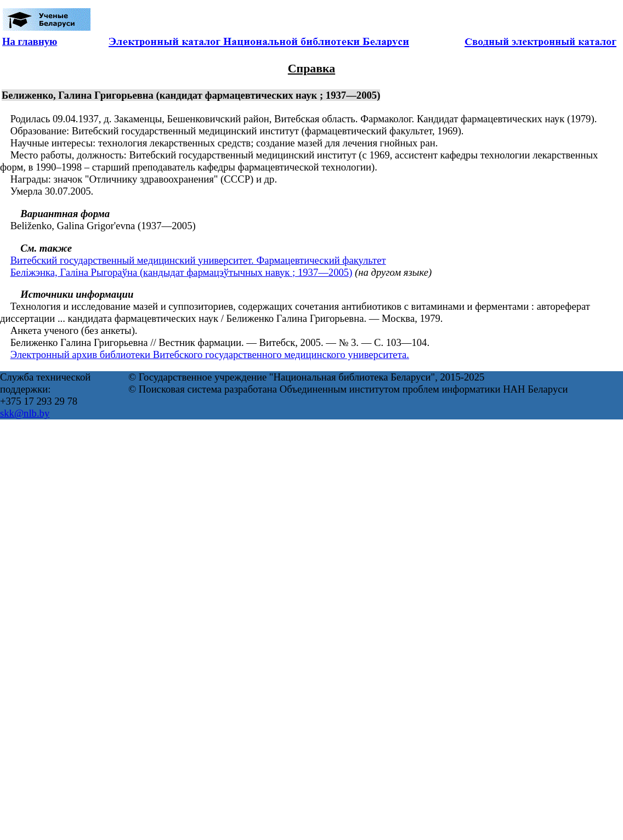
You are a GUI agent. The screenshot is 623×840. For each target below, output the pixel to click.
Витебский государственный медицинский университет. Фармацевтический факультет (198, 260)
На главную (30, 41)
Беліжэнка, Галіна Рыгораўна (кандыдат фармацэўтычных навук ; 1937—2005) (182, 272)
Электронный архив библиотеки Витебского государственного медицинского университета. (210, 354)
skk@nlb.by (25, 413)
